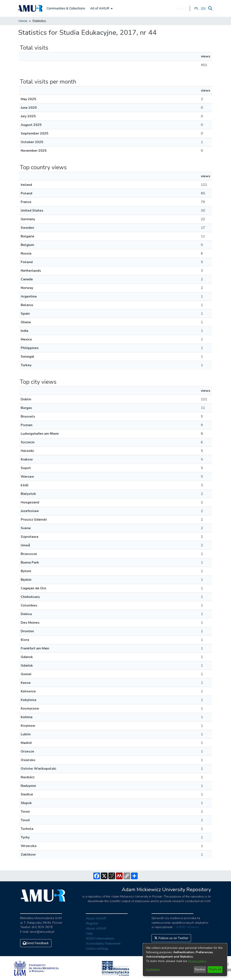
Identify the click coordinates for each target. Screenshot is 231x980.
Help (89, 933)
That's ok (215, 969)
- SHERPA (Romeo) (186, 927)
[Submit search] (210, 8)
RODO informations (100, 939)
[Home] (30, 8)
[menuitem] (101, 8)
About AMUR (96, 918)
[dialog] (185, 960)
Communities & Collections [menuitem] (66, 8)
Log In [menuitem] (179, 8)
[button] (196, 8)
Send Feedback (36, 943)
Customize (153, 969)
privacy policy (197, 961)
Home (23, 21)
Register (92, 923)
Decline (200, 969)
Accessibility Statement (103, 944)
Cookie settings (97, 949)
